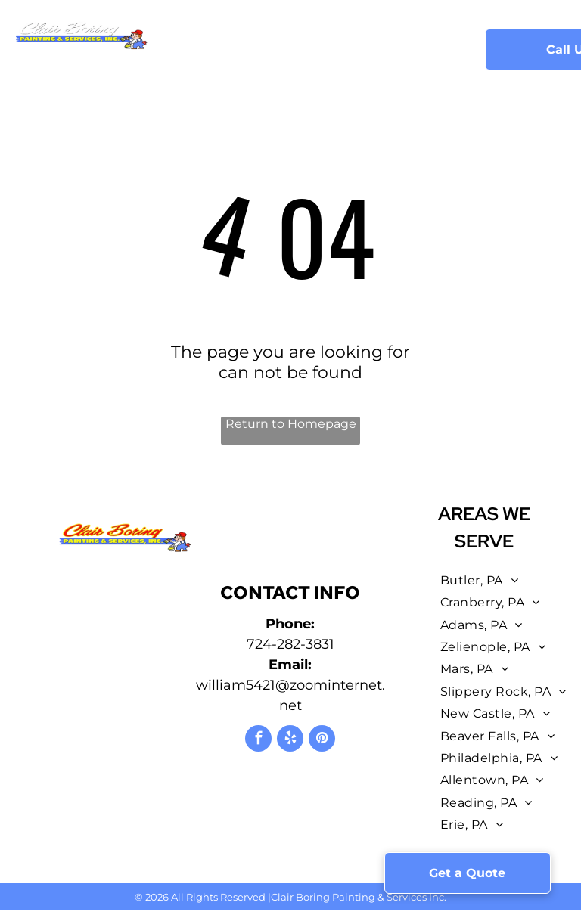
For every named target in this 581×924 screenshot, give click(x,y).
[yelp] (290, 740)
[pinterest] (322, 740)
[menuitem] (204, 40)
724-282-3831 (290, 644)
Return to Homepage (291, 424)
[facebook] (258, 740)
